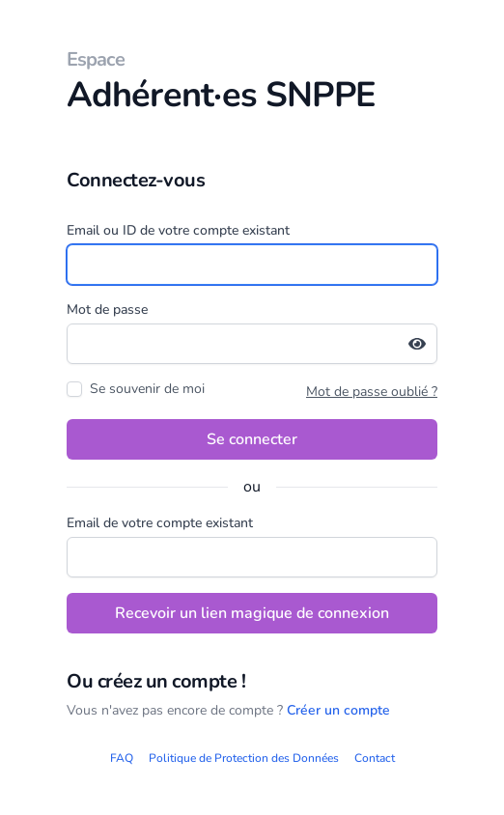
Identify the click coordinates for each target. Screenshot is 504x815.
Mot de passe (107, 309)
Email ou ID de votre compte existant (178, 230)
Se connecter (252, 439)
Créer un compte (338, 710)
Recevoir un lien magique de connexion (252, 613)
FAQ (122, 758)
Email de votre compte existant (160, 523)
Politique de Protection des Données (244, 758)
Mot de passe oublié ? (372, 392)
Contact (375, 758)
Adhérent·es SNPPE (252, 83)
